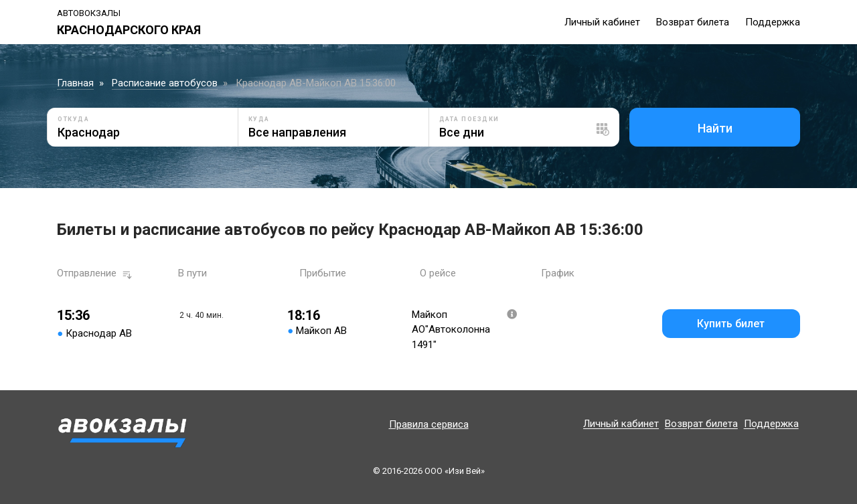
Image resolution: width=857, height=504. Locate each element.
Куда (259, 119)
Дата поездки (469, 119)
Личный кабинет (602, 22)
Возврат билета (693, 22)
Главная (75, 83)
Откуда (73, 119)
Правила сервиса (429, 424)
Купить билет (731, 324)
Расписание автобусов (165, 83)
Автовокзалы (89, 13)
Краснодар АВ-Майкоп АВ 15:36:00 (316, 83)
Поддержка (773, 22)
